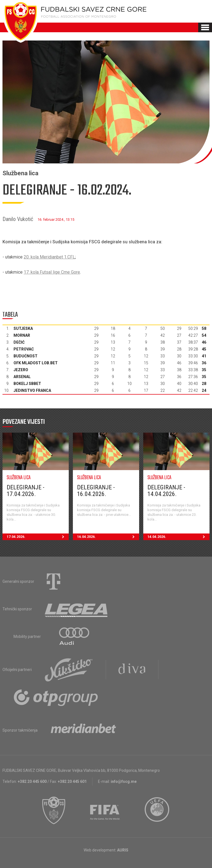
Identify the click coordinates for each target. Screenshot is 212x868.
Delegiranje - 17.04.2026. (26, 491)
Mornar (22, 335)
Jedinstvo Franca (32, 390)
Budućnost (26, 356)
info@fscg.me (124, 781)
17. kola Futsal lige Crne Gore (52, 272)
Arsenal (22, 377)
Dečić (19, 342)
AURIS (123, 850)
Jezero (21, 370)
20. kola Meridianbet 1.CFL (49, 257)
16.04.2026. (108, 537)
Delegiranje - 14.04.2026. (166, 491)
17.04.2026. (38, 537)
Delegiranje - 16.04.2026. (96, 491)
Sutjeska (23, 328)
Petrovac (24, 349)
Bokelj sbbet (27, 384)
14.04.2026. (178, 537)
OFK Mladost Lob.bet (36, 363)
